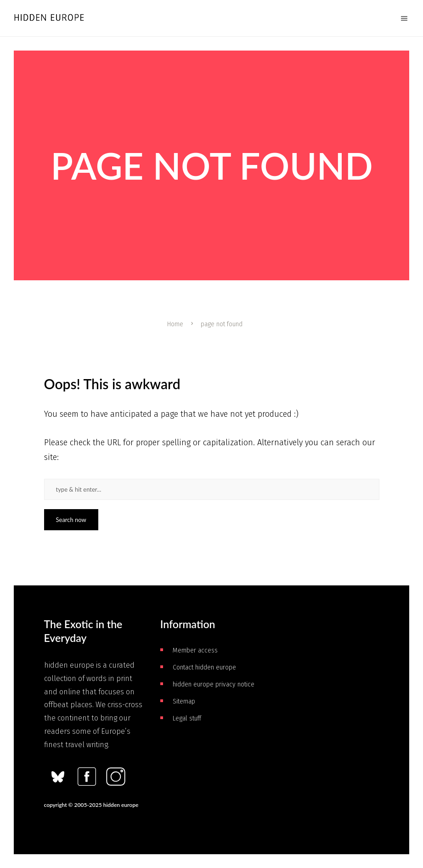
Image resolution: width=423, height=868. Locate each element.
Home (175, 324)
